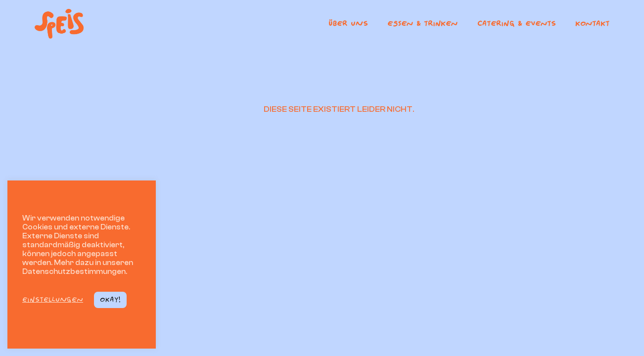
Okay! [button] (110, 300)
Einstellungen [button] (53, 300)
